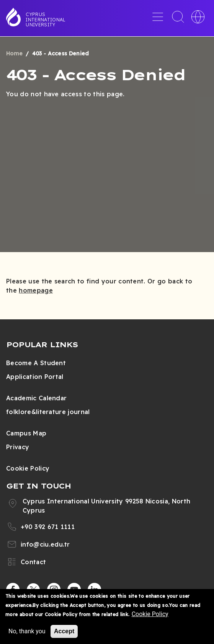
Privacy (18, 447)
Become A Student (36, 363)
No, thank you (27, 631)
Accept (64, 631)
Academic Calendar (36, 398)
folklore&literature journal (48, 412)
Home (14, 53)
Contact (33, 562)
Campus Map (26, 433)
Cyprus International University (46, 19)
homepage (36, 290)
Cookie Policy (28, 468)
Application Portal (35, 377)
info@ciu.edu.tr (45, 544)
